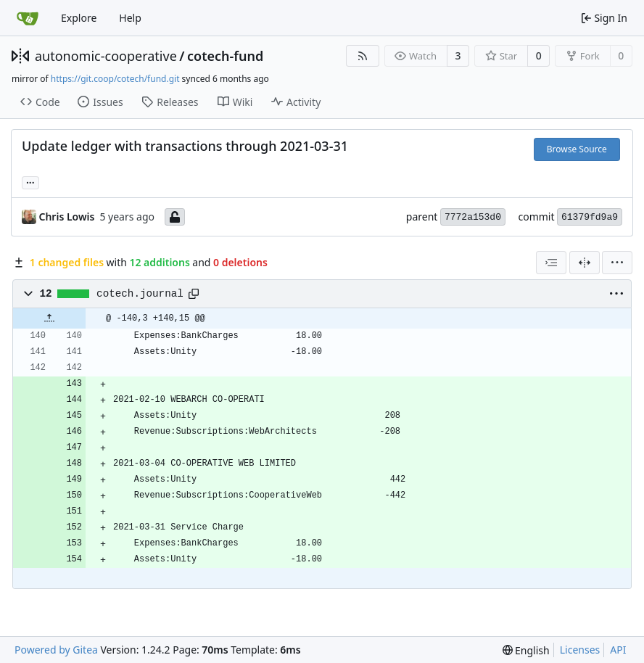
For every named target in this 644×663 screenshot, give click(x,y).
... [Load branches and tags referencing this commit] (30, 181)
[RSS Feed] (363, 56)
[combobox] (551, 263)
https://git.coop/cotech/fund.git (115, 79)
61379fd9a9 (590, 217)
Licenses (580, 650)
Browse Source (577, 149)
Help (130, 18)
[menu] (617, 263)
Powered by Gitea (56, 650)
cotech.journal (140, 294)
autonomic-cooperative (106, 56)
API (618, 650)
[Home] (28, 18)
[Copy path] (194, 294)
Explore (79, 18)
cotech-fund (225, 56)
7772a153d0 (473, 217)
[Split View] (585, 263)
